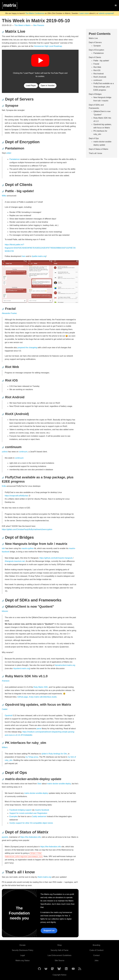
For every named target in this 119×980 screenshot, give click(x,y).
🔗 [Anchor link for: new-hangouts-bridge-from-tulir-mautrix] (3, 544)
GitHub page (23, 697)
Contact (97, 955)
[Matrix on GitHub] (39, 969)
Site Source (60, 960)
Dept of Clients (95, 57)
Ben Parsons (39, 25)
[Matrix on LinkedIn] (66, 969)
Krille (4, 486)
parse (39, 729)
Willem (5, 747)
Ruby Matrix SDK (41, 687)
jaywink (5, 837)
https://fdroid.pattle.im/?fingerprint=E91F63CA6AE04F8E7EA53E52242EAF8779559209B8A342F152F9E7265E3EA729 (40, 248)
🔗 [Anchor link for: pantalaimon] (3, 149)
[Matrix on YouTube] (73, 969)
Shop (59, 945)
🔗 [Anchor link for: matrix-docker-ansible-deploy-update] (3, 779)
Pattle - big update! (101, 61)
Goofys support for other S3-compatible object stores (31, 823)
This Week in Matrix (22, 25)
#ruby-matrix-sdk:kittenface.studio (43, 697)
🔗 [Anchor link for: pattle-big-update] (3, 191)
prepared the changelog (27, 348)
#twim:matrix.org (44, 877)
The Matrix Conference (35, 13)
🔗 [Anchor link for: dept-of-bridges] (3, 538)
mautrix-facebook (42, 810)
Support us (49, 931)
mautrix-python (28, 548)
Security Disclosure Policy (23, 950)
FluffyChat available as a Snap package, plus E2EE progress (104, 87)
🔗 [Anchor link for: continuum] (3, 447)
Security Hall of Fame (60, 950)
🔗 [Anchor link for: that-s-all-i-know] (3, 873)
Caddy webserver (39, 816)
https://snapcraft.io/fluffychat (16, 496)
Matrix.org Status (22, 960)
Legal (22, 955)
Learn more (84, 13)
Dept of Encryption (96, 50)
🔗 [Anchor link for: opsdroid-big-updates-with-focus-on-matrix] (3, 705)
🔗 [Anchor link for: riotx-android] (3, 414)
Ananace (6, 681)
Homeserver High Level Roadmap (48, 46)
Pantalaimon (15, 159)
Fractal (96, 64)
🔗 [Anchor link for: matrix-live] (3, 32)
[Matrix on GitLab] (46, 969)
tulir (3, 548)
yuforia (5, 452)
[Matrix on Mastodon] (52, 969)
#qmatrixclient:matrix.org (65, 665)
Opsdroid (9, 715)
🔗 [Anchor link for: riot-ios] (3, 381)
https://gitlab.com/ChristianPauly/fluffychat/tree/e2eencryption (27, 529)
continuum (23, 452)
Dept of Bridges (95, 94)
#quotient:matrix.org (21, 668)
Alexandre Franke (9, 313)
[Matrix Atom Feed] (80, 969)
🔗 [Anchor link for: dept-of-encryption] (3, 143)
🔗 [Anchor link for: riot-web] (3, 367)
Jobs (96, 960)
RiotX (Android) (100, 77)
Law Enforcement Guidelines (60, 955)
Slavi (39, 784)
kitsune (5, 611)
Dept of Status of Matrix (98, 149)
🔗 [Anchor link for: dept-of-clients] (3, 185)
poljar (9, 153)
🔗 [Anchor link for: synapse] (3, 106)
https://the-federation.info (31, 837)
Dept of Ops (94, 138)
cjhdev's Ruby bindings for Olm (54, 754)
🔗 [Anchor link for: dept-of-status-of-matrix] (3, 833)
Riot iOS (97, 70)
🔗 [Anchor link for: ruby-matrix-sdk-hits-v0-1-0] (3, 677)
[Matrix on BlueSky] (59, 969)
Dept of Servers (95, 42)
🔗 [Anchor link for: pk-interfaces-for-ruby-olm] (3, 743)
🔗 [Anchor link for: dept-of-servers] (3, 100)
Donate (23, 945)
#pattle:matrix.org (39, 256)
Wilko (4, 196)
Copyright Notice (59, 975)
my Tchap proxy (32, 757)
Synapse (97, 46)
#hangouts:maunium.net (15, 561)
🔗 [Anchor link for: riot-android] (3, 398)
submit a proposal (106, 13)
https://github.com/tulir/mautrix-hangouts (56, 558)
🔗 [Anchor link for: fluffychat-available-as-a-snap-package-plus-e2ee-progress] (3, 478)
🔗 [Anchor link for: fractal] (3, 309)
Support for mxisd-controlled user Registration (28, 813)
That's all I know (95, 153)
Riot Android (98, 74)
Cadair (5, 709)
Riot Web (97, 67)
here (24, 256)
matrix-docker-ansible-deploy (59, 784)
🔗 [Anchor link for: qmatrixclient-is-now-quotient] (3, 607)
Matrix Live (93, 38)
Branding (96, 945)
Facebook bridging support (20, 810)
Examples (13, 816)
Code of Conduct (96, 950)
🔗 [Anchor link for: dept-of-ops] (3, 773)
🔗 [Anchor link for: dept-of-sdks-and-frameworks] (3, 601)
